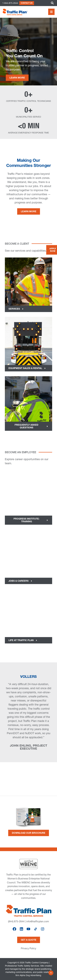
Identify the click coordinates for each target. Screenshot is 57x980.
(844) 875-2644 (16, 921)
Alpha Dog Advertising (30, 975)
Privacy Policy (28, 948)
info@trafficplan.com (38, 921)
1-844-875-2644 (10, 3)
